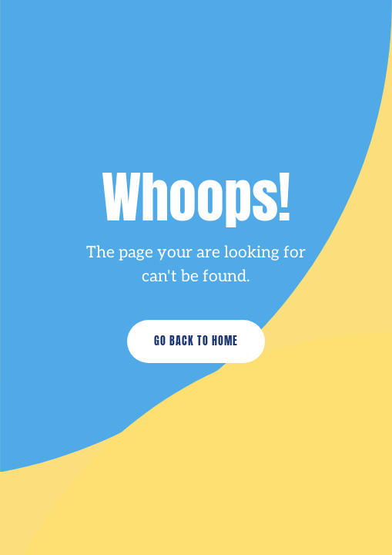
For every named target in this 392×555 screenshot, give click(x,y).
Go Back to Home (196, 341)
